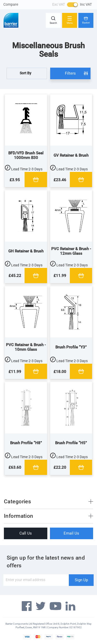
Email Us (71, 533)
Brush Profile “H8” (26, 443)
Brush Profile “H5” (71, 443)
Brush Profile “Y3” (71, 347)
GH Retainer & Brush (26, 251)
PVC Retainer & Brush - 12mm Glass (71, 251)
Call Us (26, 533)
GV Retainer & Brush (71, 155)
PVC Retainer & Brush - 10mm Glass (26, 347)
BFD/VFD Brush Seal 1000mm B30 (26, 155)
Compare (11, 4)
